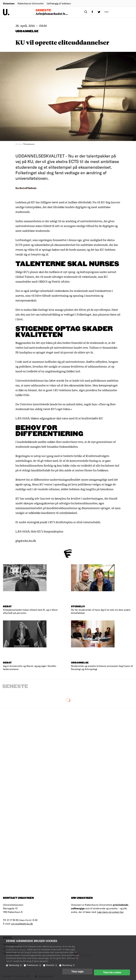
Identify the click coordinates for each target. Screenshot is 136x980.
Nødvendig (15, 967)
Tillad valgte (77, 973)
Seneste (43, 10)
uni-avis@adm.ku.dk (22, 924)
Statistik (52, 967)
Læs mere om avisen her (110, 912)
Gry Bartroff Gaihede (26, 188)
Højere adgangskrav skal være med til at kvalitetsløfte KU (67, 418)
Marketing (69, 967)
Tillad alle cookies (112, 973)
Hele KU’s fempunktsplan (47, 531)
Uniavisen (9, 3)
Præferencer (34, 967)
